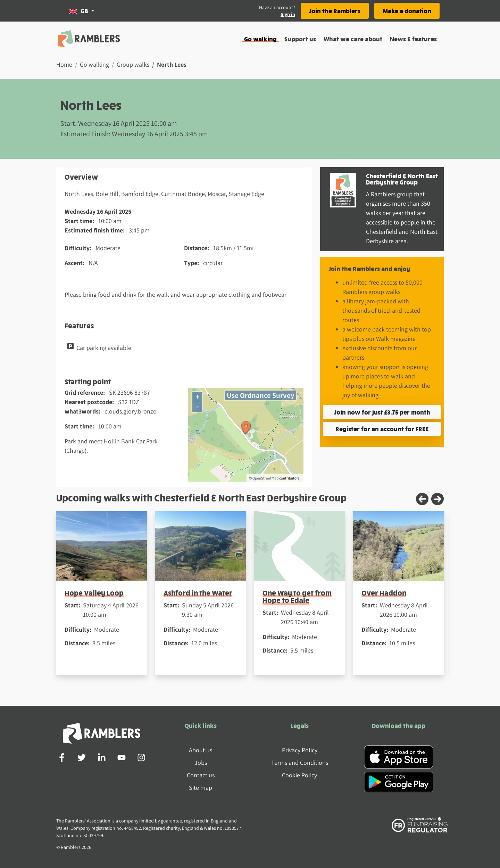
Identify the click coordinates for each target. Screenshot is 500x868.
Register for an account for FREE (382, 429)
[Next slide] (437, 499)
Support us (300, 39)
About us (201, 750)
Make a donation (407, 11)
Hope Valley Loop (94, 593)
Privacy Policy (300, 750)
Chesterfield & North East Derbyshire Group (402, 179)
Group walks (133, 64)
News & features (413, 39)
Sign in (288, 14)
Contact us (201, 775)
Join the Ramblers (335, 11)
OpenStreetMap (265, 478)
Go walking (260, 39)
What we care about (353, 39)
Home (64, 64)
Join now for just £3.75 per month (382, 412)
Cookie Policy (299, 775)
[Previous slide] (422, 499)
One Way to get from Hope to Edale (297, 596)
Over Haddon (384, 593)
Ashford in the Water (198, 593)
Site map (201, 788)
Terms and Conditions (300, 763)
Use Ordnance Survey (261, 395)
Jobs (201, 763)
